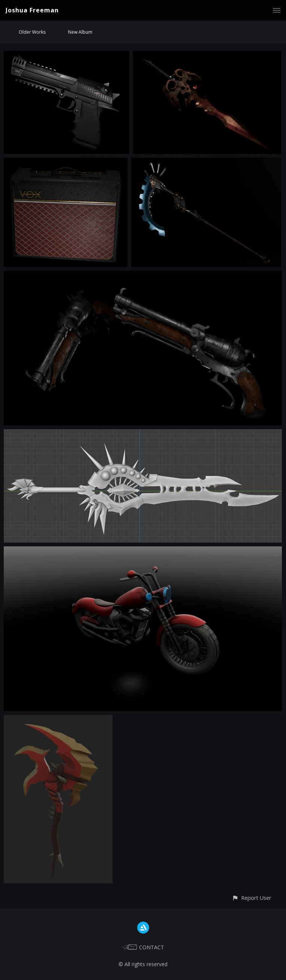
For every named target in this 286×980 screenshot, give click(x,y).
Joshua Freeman (32, 10)
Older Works (32, 32)
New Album (80, 32)
